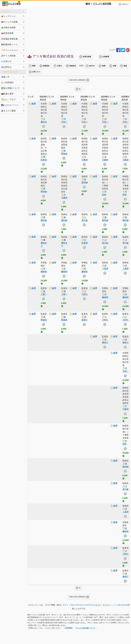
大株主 (59, 66)
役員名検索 (87, 57)
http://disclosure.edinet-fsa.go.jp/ (86, 605)
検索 (104, 66)
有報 (114, 66)
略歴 (32, 104)
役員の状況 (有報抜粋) (77, 80)
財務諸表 (46, 66)
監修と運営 (7, 94)
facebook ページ (10, 105)
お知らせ (6, 61)
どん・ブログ (8, 99)
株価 (125, 66)
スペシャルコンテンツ (13, 50)
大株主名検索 (8, 27)
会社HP (92, 66)
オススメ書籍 (8, 111)
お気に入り (36, 72)
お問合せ (6, 67)
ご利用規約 (68, 628)
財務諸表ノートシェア (13, 44)
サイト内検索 (43, 126)
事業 (34, 66)
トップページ (8, 16)
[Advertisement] (79, 27)
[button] (124, 4)
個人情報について (10, 88)
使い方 (5, 77)
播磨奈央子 (44, 243)
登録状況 (73, 66)
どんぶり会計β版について (85, 628)
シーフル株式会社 (118, 605)
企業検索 (106, 57)
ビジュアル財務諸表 (12, 22)
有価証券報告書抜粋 (12, 39)
